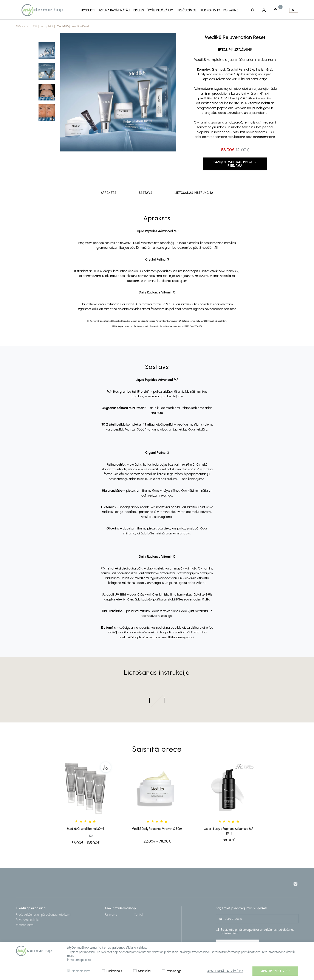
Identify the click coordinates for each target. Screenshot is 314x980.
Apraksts (109, 193)
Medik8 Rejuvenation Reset (73, 26)
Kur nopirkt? (210, 10)
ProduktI (88, 10)
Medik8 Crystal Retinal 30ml (85, 829)
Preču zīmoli (187, 10)
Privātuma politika (28, 920)
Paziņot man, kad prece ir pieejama (235, 164)
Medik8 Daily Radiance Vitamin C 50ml (157, 829)
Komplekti (47, 26)
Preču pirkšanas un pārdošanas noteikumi (43, 915)
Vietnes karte (25, 925)
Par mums (231, 10)
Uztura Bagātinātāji (114, 10)
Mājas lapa (22, 26)
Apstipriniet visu (275, 971)
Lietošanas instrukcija (194, 193)
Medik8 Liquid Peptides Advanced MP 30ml (229, 831)
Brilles (139, 10)
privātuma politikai (247, 930)
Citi (35, 26)
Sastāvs (145, 193)
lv (292, 10)
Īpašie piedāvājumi (161, 10)
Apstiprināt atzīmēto (225, 971)
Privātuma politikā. (79, 960)
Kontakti (140, 915)
